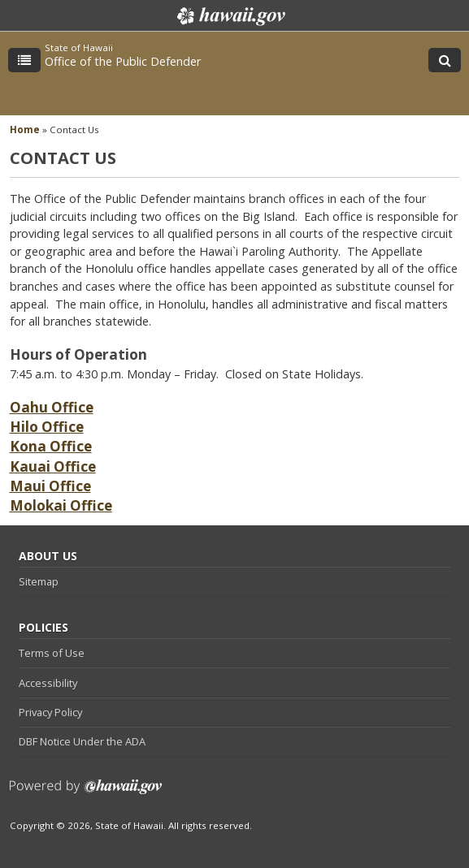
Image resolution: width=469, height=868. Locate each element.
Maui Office (50, 486)
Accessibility (48, 683)
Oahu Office (52, 407)
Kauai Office (53, 466)
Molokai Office (61, 505)
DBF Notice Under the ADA (82, 741)
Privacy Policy (50, 712)
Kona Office (51, 446)
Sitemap (39, 581)
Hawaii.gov (230, 16)
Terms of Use (52, 653)
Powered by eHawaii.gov (86, 793)
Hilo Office (47, 427)
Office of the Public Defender (123, 61)
